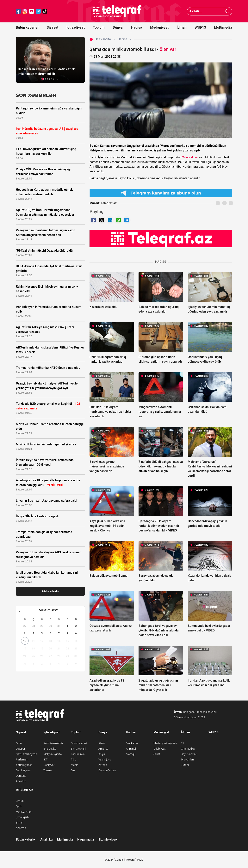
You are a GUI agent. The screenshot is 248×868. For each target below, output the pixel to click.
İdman (182, 27)
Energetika (50, 749)
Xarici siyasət (24, 765)
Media (75, 765)
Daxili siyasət (24, 770)
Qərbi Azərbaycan (26, 754)
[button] (43, 79)
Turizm (47, 770)
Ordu (19, 743)
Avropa (103, 765)
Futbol (185, 765)
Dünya (118, 27)
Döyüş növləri (189, 754)
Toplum (99, 27)
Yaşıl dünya (78, 754)
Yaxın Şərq (105, 759)
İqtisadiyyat (76, 27)
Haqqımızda (86, 839)
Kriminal (131, 749)
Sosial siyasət (79, 743)
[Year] (57, 610)
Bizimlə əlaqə (108, 839)
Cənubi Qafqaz (107, 770)
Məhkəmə (132, 743)
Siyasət (53, 27)
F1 (183, 743)
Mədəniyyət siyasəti (165, 743)
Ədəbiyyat (160, 749)
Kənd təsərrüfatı (53, 743)
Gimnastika (188, 749)
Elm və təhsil (78, 749)
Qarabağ (21, 776)
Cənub (20, 801)
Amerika (103, 749)
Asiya (102, 754)
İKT (45, 759)
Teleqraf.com (191, 157)
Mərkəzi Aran (24, 812)
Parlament (22, 759)
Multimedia (223, 27)
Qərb (19, 806)
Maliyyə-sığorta (53, 754)
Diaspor (21, 749)
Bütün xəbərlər (27, 27)
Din (73, 770)
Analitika (21, 781)
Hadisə (136, 27)
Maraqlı (130, 754)
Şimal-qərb (22, 817)
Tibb (74, 759)
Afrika (102, 743)
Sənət (157, 754)
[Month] (44, 610)
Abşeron (21, 828)
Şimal (19, 823)
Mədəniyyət (159, 27)
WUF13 (200, 27)
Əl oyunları (187, 759)
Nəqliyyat (49, 765)
